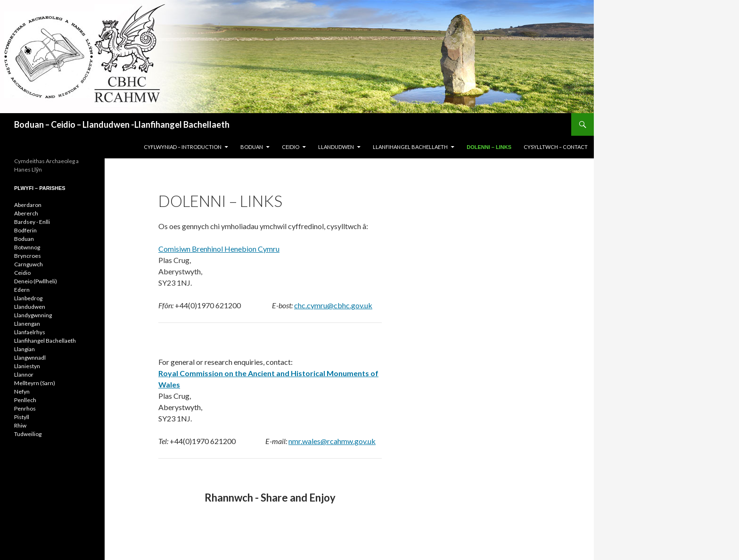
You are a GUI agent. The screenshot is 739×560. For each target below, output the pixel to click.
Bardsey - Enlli (32, 222)
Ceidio (22, 273)
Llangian (25, 349)
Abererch (26, 213)
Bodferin (25, 230)
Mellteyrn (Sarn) (35, 383)
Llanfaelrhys (30, 332)
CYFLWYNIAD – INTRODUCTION (183, 147)
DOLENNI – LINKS (489, 147)
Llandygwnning (33, 315)
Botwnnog (27, 247)
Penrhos (25, 408)
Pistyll (22, 417)
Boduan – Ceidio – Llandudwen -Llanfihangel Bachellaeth (122, 124)
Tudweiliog (28, 434)
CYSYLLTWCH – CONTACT (556, 147)
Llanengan (27, 324)
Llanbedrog (28, 298)
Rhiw (20, 425)
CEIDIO (291, 147)
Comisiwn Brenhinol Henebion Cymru (219, 249)
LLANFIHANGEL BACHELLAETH (410, 147)
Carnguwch (29, 264)
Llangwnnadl (30, 358)
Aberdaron (28, 205)
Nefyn (22, 391)
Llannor (24, 375)
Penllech (25, 400)
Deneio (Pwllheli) (36, 281)
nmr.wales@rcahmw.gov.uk (332, 441)
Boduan (24, 239)
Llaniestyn (27, 366)
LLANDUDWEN (336, 147)
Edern (22, 290)
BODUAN (252, 147)
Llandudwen (30, 307)
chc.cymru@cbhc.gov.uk (333, 305)
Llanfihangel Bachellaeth (45, 341)
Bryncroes (28, 256)
